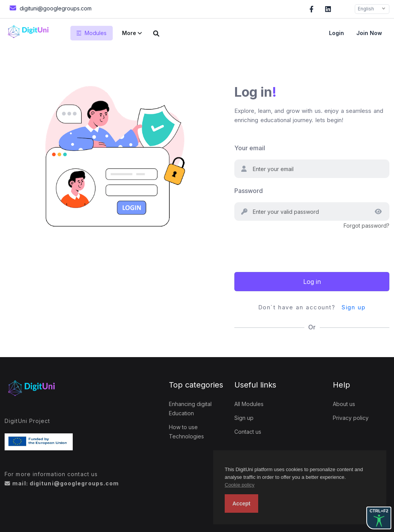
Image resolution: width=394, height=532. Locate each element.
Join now (369, 33)
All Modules (249, 404)
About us (344, 404)
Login (336, 33)
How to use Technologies (186, 432)
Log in (312, 282)
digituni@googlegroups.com (50, 8)
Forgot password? (366, 226)
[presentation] (293, 245)
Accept (241, 503)
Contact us (248, 432)
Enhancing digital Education (190, 409)
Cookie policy (240, 485)
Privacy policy (351, 418)
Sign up (354, 307)
